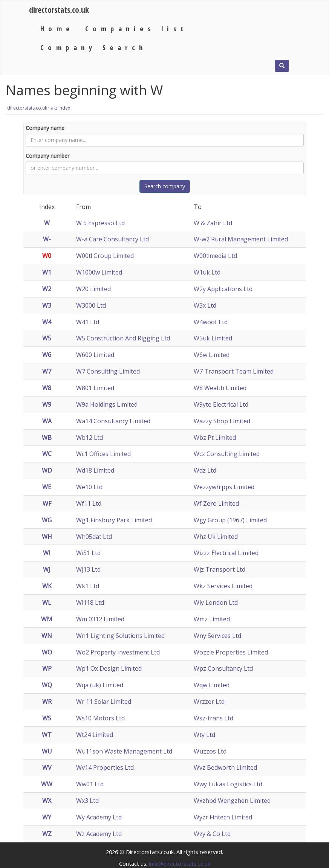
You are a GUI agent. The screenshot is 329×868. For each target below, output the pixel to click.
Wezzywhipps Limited (224, 487)
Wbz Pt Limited (215, 438)
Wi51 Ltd (88, 553)
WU (47, 751)
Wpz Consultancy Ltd (223, 668)
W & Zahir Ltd (213, 223)
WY (47, 817)
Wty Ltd (204, 735)
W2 (47, 289)
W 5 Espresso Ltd (100, 223)
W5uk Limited (213, 338)
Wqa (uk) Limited (100, 685)
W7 (47, 371)
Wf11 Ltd (89, 503)
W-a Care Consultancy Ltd (112, 239)
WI (47, 553)
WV (47, 767)
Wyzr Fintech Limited (223, 817)
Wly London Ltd (216, 603)
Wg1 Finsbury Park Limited (114, 520)
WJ (47, 569)
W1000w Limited (99, 272)
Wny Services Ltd (217, 636)
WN (47, 636)
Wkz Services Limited (223, 586)
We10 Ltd (89, 487)
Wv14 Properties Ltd (105, 767)
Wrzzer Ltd (209, 702)
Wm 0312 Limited (100, 619)
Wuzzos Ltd (210, 751)
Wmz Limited (212, 619)
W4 (47, 322)
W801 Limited (95, 388)
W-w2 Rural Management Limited (241, 239)
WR (47, 702)
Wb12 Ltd (90, 438)
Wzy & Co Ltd (212, 834)
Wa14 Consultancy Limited (113, 421)
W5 (47, 338)
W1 (47, 272)
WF (47, 503)
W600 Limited (95, 355)
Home (57, 28)
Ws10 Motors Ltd (100, 718)
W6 (47, 355)
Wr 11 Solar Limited (104, 702)
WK (47, 586)
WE (47, 487)
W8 (47, 388)
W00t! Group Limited (105, 256)
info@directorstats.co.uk (180, 863)
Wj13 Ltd (88, 569)
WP (47, 668)
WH (47, 537)
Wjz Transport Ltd (220, 569)
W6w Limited (212, 355)
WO (47, 652)
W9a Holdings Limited (107, 404)
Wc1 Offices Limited (103, 454)
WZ (47, 834)
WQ (47, 685)
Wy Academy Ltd (99, 817)
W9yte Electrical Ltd (221, 404)
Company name (45, 128)
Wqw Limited (212, 685)
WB (47, 438)
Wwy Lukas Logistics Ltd (228, 784)
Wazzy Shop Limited (222, 421)
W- (47, 239)
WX (47, 801)
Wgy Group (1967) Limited (230, 520)
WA (47, 421)
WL (47, 603)
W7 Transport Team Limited (234, 371)
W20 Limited (93, 289)
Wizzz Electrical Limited (226, 553)
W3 (47, 305)
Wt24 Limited (95, 735)
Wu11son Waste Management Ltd (124, 751)
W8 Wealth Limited (220, 388)
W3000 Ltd (91, 305)
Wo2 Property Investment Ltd (118, 652)
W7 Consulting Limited (108, 371)
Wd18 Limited (95, 470)
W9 (47, 404)
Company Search (94, 47)
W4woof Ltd (211, 322)
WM (47, 619)
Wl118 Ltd (90, 603)
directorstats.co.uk (59, 10)
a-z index (60, 108)
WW (47, 784)
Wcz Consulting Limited (227, 454)
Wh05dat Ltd (94, 537)
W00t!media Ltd (215, 256)
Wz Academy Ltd (99, 834)
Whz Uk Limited (216, 537)
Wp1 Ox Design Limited (109, 668)
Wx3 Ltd (87, 801)
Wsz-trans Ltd (213, 718)
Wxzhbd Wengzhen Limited (232, 801)
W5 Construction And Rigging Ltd (123, 338)
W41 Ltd (88, 322)
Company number (47, 156)
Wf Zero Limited (216, 503)
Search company (165, 186)
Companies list (136, 28)
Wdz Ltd (205, 470)
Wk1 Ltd (88, 586)
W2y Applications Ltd (223, 289)
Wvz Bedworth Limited (225, 767)
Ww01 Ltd (90, 784)
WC (47, 454)
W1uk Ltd (207, 272)
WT (47, 735)
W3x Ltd (205, 305)
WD (47, 470)
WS (47, 718)
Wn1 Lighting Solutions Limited (120, 636)
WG (47, 520)
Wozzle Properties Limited (231, 652)
